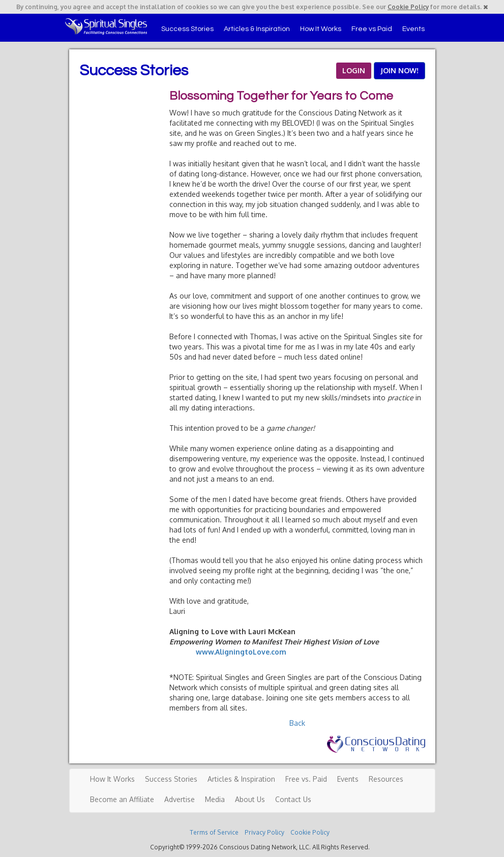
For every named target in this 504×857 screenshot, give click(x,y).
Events (413, 29)
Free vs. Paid (306, 779)
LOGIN (354, 70)
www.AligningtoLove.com (241, 652)
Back (297, 723)
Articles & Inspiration (257, 29)
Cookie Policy (408, 7)
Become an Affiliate (122, 799)
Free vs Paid (372, 29)
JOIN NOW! (399, 70)
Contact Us (293, 799)
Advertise (180, 799)
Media (215, 799)
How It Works (321, 29)
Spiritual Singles (106, 26)
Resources (386, 779)
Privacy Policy (264, 832)
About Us (250, 799)
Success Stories (187, 29)
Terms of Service (214, 832)
